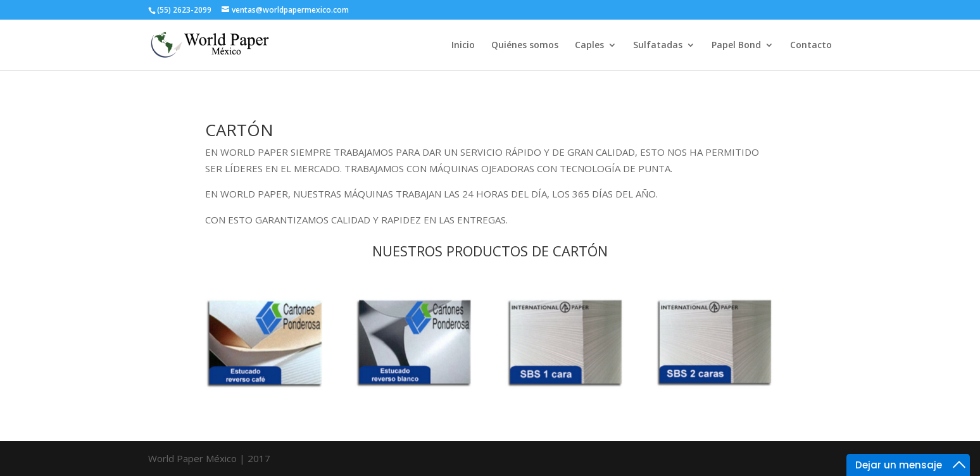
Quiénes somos (525, 46)
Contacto (811, 46)
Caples (589, 46)
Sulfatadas (658, 46)
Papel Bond (736, 46)
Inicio (463, 46)
